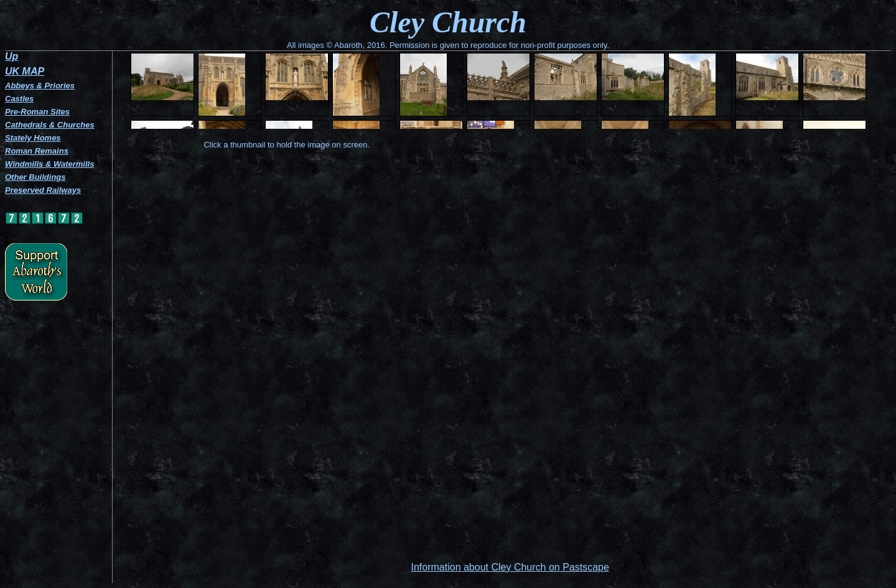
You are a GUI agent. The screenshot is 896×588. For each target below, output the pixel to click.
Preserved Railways (43, 190)
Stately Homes (33, 138)
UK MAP (25, 71)
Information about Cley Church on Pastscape (510, 567)
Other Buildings (35, 177)
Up (12, 56)
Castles (19, 99)
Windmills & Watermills (49, 164)
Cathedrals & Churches (50, 125)
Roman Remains (37, 151)
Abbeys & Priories (40, 86)
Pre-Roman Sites (37, 112)
